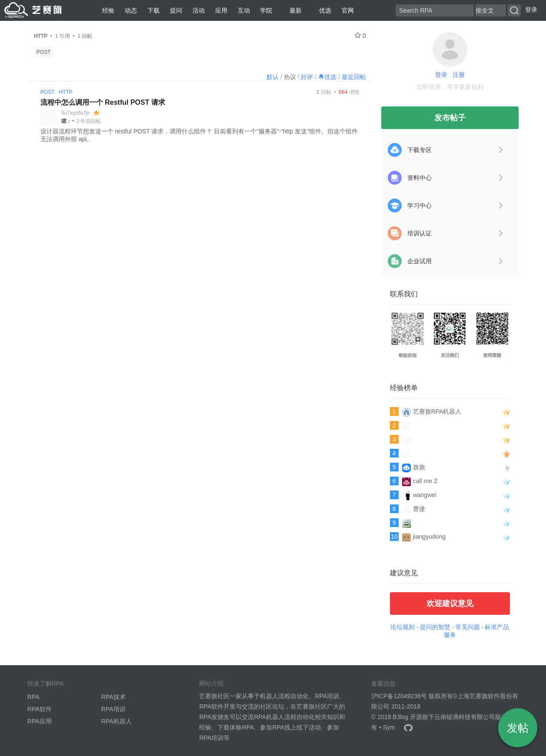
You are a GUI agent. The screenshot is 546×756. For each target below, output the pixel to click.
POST (44, 52)
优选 (322, 10)
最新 (292, 10)
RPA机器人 (117, 721)
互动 (244, 10)
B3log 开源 (407, 717)
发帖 (518, 728)
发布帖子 (450, 118)
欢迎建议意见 (450, 603)
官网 (348, 10)
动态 (131, 10)
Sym (389, 727)
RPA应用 (40, 721)
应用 (221, 10)
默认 (273, 77)
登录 (531, 10)
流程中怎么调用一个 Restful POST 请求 (103, 102)
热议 (290, 77)
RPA (33, 697)
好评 (307, 77)
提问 (176, 10)
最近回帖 (354, 77)
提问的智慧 (435, 627)
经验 (108, 10)
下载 (153, 10)
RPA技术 (113, 697)
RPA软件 (40, 709)
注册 (459, 75)
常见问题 (468, 627)
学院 (266, 10)
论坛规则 (403, 627)
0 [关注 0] (360, 36)
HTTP (65, 92)
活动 (199, 10)
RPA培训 (113, 709)
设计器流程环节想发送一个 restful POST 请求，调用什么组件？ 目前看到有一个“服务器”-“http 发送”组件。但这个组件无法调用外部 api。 (199, 135)
